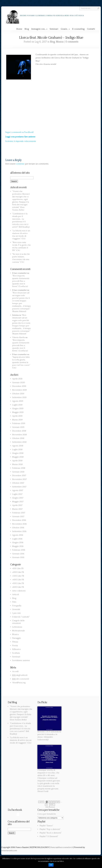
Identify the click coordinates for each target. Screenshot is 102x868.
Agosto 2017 (18, 490)
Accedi (15, 671)
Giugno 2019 (18, 409)
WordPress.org (19, 683)
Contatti (91, 29)
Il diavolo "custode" (21, 617)
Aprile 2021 (17, 379)
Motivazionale (19, 631)
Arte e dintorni (19, 591)
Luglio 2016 (17, 539)
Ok (51, 865)
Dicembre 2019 (19, 386)
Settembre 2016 (19, 531)
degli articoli (20, 675)
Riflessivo (16, 649)
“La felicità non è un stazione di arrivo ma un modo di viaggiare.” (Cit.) (21, 740)
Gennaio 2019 (18, 427)
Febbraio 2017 (19, 513)
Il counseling (78, 29)
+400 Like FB (18, 580)
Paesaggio (17, 638)
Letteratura (17, 627)
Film (14, 602)
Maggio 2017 (18, 502)
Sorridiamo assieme (21, 660)
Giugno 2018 (18, 453)
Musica (60, 42)
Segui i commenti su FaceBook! (19, 132)
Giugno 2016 (18, 543)
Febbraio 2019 (19, 423)
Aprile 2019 (17, 416)
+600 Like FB (18, 587)
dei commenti (21, 679)
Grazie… (65, 29)
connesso (20, 164)
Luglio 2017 (17, 494)
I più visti (16, 613)
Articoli (16, 595)
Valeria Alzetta (19, 337)
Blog (27, 29)
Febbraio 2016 (19, 550)
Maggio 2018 (18, 457)
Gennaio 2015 (18, 557)
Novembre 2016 (19, 524)
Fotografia (17, 606)
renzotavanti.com (9, 851)
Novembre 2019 (19, 390)
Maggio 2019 (18, 412)
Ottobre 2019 (18, 394)
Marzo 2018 (17, 464)
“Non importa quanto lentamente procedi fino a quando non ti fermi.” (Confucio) (21, 281)
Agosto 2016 (18, 535)
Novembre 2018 (19, 435)
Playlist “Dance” (46, 826)
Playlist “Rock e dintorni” (51, 833)
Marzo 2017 (17, 509)
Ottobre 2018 (18, 438)
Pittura (15, 642)
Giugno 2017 (18, 498)
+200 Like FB (18, 572)
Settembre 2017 (19, 487)
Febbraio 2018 (19, 468)
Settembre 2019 (19, 397)
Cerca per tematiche (47, 814)
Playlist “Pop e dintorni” (50, 829)
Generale (16, 609)
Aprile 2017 (17, 505)
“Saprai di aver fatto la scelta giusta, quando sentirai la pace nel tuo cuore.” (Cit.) (21, 362)
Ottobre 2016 (18, 528)
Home (19, 29)
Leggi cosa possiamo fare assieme (20, 137)
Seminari (54, 29)
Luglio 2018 (17, 449)
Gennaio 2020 (19, 382)
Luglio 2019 (17, 405)
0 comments (72, 42)
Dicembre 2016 (19, 520)
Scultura (16, 653)
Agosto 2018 (18, 446)
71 (46, 805)
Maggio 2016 (18, 546)
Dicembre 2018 (19, 431)
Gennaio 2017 (18, 516)
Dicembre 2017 (19, 476)
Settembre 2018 (19, 442)
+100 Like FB (18, 568)
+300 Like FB (18, 576)
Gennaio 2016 (18, 554)
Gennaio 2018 (18, 472)
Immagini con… (39, 29)
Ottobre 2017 (18, 483)
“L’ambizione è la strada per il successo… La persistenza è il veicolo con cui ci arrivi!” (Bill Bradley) (20, 729)
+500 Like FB (18, 583)
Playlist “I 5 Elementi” (49, 836)
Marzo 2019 (17, 420)
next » (52, 805)
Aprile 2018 (17, 461)
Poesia (15, 646)
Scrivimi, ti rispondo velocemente (21, 141)
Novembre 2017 (19, 479)
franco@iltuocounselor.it (62, 847)
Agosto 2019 (18, 401)
